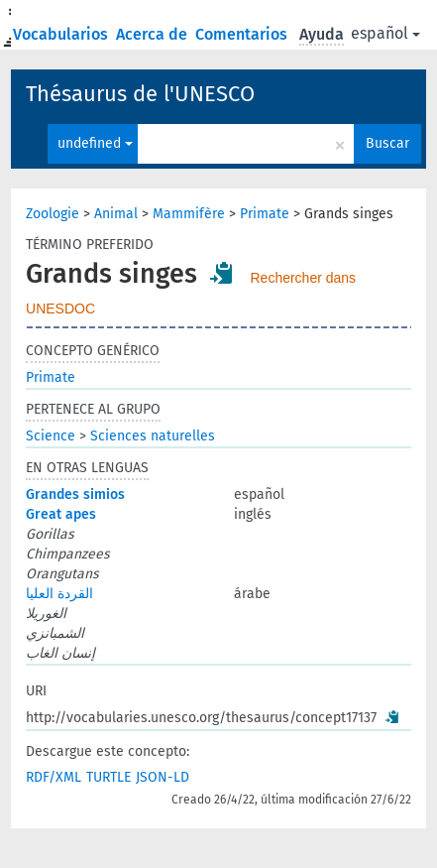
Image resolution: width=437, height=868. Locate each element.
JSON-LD (163, 777)
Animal (116, 214)
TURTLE (109, 777)
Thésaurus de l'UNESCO (140, 94)
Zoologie (53, 214)
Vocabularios (62, 34)
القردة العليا (59, 594)
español (385, 33)
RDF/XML (54, 777)
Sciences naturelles (153, 436)
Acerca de (154, 34)
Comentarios (243, 34)
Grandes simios (75, 495)
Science (51, 436)
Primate (265, 214)
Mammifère (189, 214)
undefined (95, 143)
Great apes (61, 514)
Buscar (387, 143)
